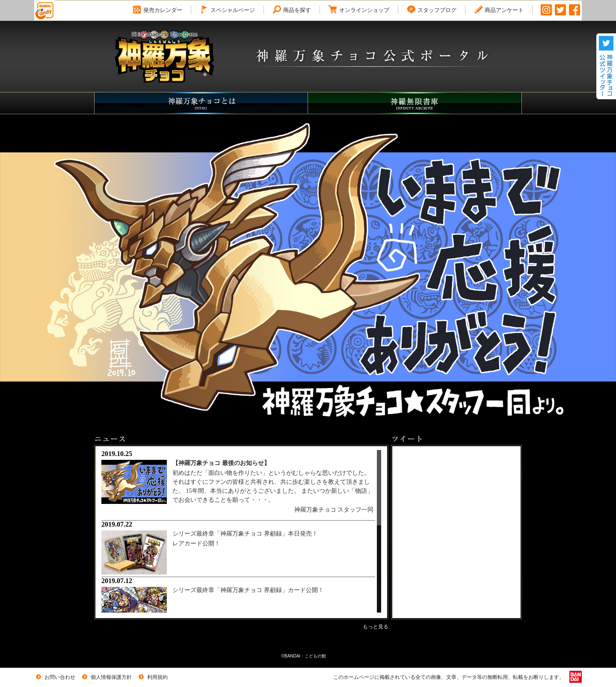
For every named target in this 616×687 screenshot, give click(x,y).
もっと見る (376, 627)
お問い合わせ (55, 677)
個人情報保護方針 (106, 677)
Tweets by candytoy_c (426, 450)
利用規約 (152, 677)
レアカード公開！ (196, 543)
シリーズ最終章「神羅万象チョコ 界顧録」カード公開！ (248, 590)
